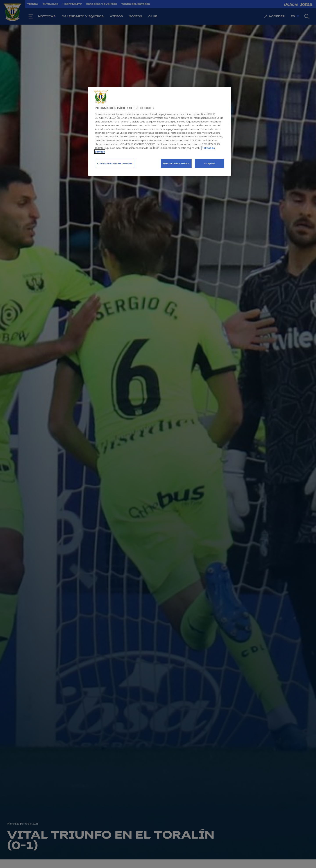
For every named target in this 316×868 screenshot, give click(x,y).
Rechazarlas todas (176, 163)
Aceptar (210, 163)
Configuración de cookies (115, 163)
